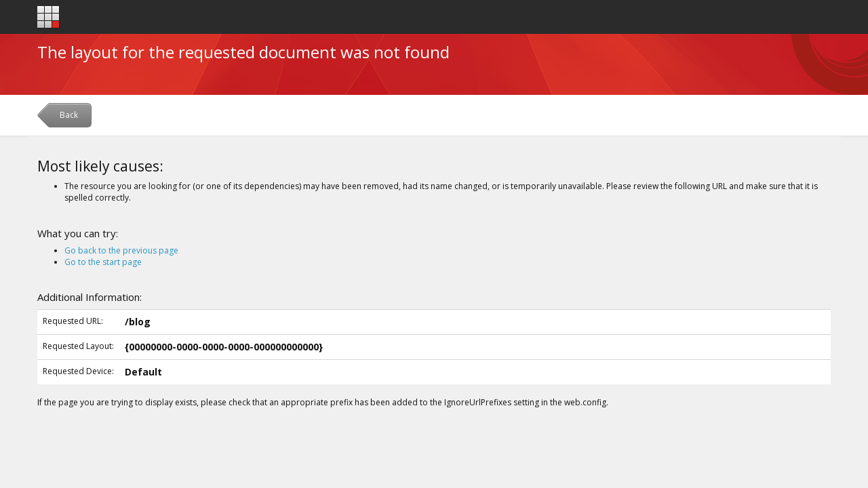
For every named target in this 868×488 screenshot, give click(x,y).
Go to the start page (103, 262)
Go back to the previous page (121, 250)
